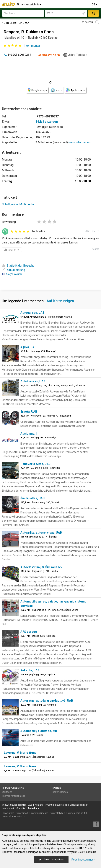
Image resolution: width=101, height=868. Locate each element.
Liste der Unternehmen (16, 23)
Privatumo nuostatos (56, 805)
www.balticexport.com (14, 816)
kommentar (32, 46)
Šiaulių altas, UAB (32, 498)
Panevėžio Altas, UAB (35, 464)
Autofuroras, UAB (33, 381)
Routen (64, 792)
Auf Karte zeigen (60, 301)
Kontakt (39, 805)
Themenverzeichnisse (14, 796)
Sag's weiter (12, 274)
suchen (93, 13)
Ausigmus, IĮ (29, 434)
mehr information (79, 142)
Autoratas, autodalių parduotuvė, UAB (47, 701)
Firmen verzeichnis (29, 4)
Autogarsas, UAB (32, 313)
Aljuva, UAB (28, 347)
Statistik (21, 808)
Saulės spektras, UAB (21, 805)
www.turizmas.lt (39, 813)
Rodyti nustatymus (84, 860)
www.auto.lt (22, 813)
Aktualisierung (13, 270)
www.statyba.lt (58, 813)
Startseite (7, 792)
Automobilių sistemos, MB (39, 731)
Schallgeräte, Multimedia (18, 204)
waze (56, 90)
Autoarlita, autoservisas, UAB (41, 533)
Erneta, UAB (29, 412)
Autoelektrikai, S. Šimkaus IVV (41, 567)
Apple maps (75, 90)
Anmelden (33, 808)
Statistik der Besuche (18, 266)
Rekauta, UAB (30, 670)
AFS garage (29, 632)
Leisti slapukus (51, 859)
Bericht (95, 249)
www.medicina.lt (77, 813)
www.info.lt (8, 813)
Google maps (37, 90)
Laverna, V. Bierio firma (20, 753)
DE (95, 4)
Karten (57, 788)
